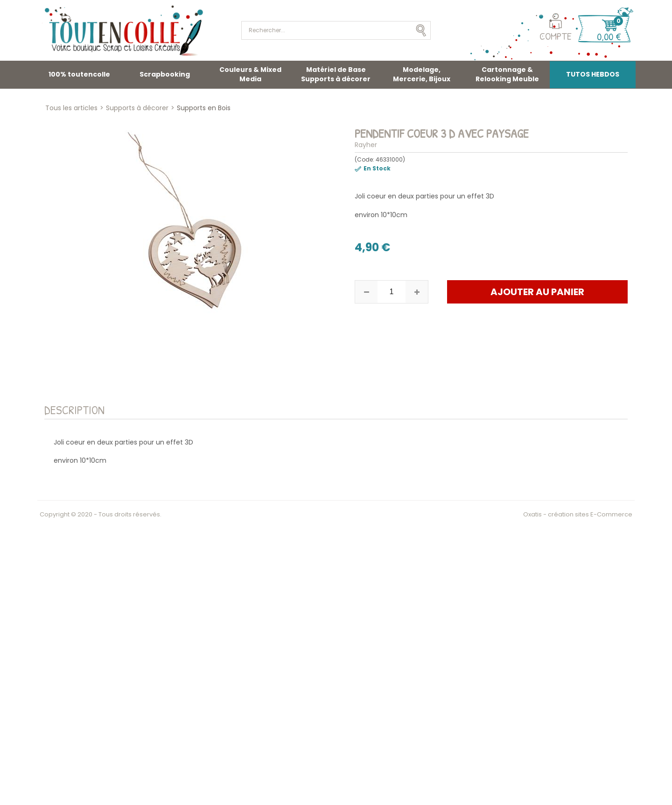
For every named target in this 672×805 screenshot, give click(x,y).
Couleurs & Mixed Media (250, 74)
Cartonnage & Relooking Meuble (507, 74)
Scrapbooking (165, 74)
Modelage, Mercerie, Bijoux (422, 74)
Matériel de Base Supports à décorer (336, 74)
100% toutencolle (79, 74)
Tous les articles (71, 108)
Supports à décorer (137, 108)
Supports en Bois (204, 108)
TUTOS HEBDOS (593, 74)
